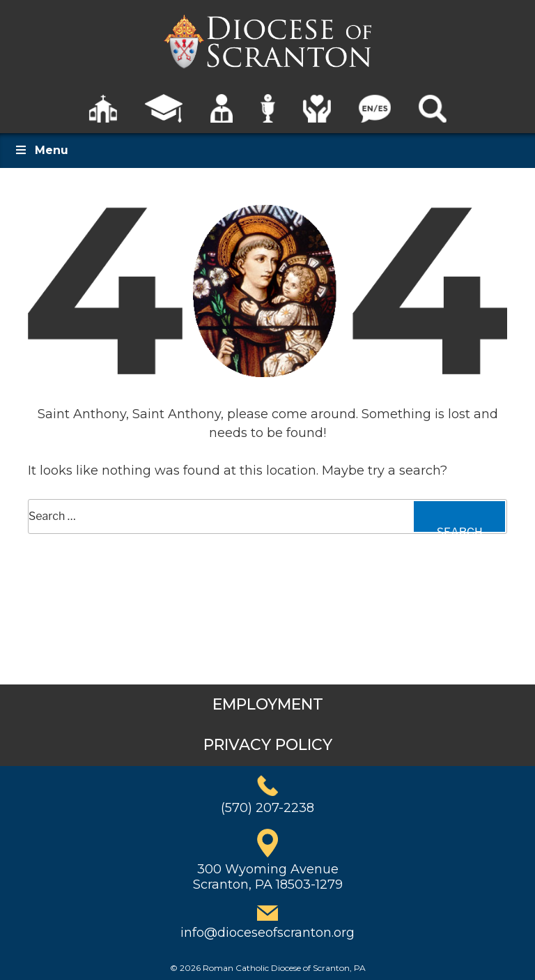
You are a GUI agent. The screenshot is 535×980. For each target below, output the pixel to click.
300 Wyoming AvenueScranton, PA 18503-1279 (268, 877)
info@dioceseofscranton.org (267, 933)
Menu (41, 150)
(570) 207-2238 (267, 808)
